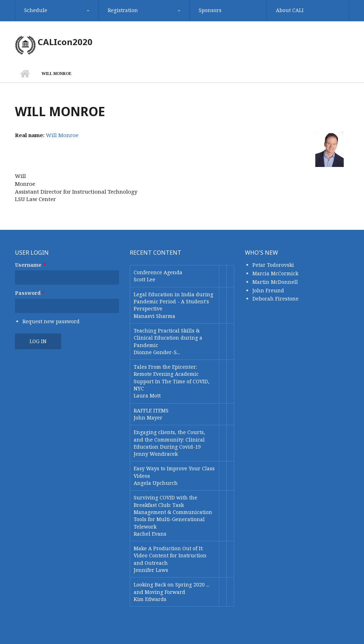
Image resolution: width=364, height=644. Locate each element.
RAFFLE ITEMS (151, 410)
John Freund (268, 290)
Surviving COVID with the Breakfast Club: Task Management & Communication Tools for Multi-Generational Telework (173, 512)
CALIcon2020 (65, 42)
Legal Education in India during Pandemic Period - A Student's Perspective (173, 302)
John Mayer (148, 418)
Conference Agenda (158, 272)
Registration (123, 10)
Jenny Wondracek (156, 454)
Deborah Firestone (275, 299)
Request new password (51, 321)
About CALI (290, 10)
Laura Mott (147, 396)
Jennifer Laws (151, 570)
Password (30, 293)
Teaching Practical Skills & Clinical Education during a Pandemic (168, 338)
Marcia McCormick (275, 273)
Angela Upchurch (156, 483)
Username (30, 265)
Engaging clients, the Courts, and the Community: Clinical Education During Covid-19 (169, 439)
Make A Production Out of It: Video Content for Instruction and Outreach (170, 556)
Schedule (36, 10)
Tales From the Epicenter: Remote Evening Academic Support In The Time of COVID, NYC (172, 378)
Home (25, 74)
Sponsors (210, 10)
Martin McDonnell (275, 282)
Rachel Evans (150, 534)
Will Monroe (62, 135)
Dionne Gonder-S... (157, 352)
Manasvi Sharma (154, 316)
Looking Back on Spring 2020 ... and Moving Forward (172, 588)
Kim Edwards (150, 599)
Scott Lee (144, 279)
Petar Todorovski (273, 265)
